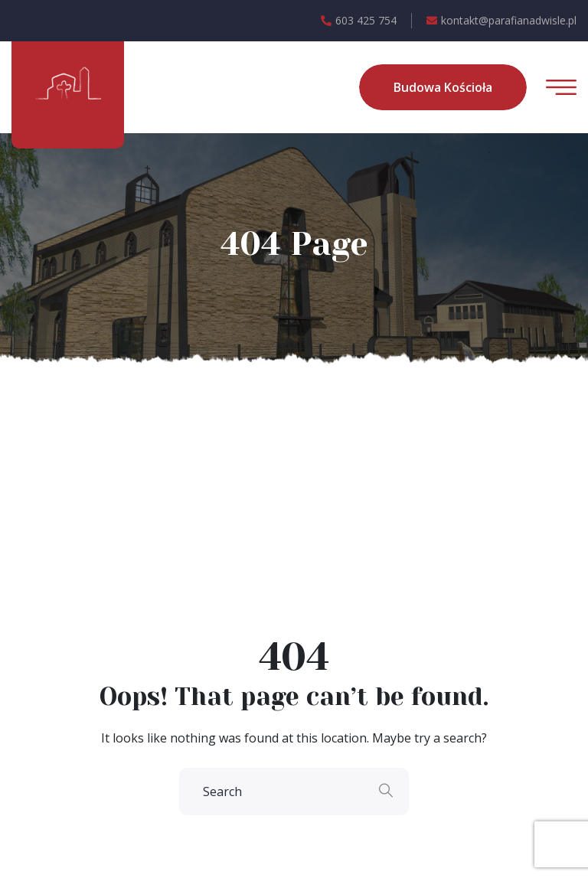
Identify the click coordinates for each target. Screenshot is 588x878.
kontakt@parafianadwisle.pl (501, 21)
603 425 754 (359, 21)
